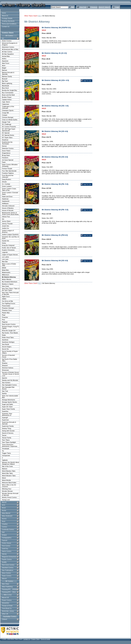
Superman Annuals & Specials (9, 423)
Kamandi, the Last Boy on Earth (10, 238)
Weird (4, 478)
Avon (4, 521)
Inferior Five (6, 217)
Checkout (94, 7)
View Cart (83, 7)
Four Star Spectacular (9, 171)
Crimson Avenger (8, 117)
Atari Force (6, 63)
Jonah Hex (6, 226)
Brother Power (7, 97)
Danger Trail (6, 122)
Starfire (4, 393)
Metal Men (5, 270)
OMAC (4, 299)
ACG (4, 505)
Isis (3, 219)
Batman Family (7, 76)
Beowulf (5, 79)
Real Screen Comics (9, 324)
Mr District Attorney (9, 277)
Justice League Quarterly (10, 234)
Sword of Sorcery (8, 433)
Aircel (4, 508)
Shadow (5, 363)
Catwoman (6, 104)
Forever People (7, 169)
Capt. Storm (6, 102)
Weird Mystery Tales (9, 471)
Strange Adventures (9, 400)
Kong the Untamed (8, 245)
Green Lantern (7, 186)
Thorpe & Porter (7, 606)
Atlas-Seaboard (7, 516)
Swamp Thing (6, 428)
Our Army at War (7, 301)
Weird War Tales (7, 473)
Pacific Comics (7, 559)
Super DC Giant (7, 407)
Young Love (6, 500)
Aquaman (5, 61)
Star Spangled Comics (9, 385)
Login (117, 7)
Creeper (5, 115)
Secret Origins (7, 347)
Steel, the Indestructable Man (10, 397)
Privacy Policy (35, 639)
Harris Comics (7, 551)
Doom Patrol (6, 151)
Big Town (5, 81)
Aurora (4, 519)
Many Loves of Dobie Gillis (9, 265)
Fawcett (5, 540)
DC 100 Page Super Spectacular (9, 130)
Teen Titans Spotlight (9, 442)
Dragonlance (6, 153)
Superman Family (8, 426)
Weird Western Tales (9, 476)
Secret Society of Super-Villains (10, 352)
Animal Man (6, 56)
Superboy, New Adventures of (7, 414)
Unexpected (6, 455)
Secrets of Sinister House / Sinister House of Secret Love (10, 374)
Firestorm (5, 158)
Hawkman (5, 199)
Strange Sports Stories (9, 402)
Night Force (6, 296)
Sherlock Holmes (8, 368)
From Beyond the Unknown (8, 176)
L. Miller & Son (7, 595)
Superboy (5, 411)
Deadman (5, 140)
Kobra (4, 243)
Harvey (4, 554)
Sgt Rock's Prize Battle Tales (10, 360)
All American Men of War (10, 49)
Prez (3, 320)
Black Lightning (7, 83)
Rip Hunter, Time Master (10, 333)
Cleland (4, 619)
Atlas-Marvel (6, 513)
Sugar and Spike (7, 404)
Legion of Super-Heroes (10, 255)
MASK (4, 268)
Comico (4, 527)
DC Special (6, 133)
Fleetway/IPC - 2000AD (10, 589)
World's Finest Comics (9, 497)
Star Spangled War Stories (8, 388)
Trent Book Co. (7, 608)
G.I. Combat (6, 184)
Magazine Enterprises (9, 557)
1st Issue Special (8, 160)
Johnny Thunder (7, 224)
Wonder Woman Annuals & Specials (10, 494)
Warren (4, 578)
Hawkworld (6, 201)
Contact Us (6, 27)
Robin (4, 335)
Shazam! (5, 365)
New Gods (5, 286)
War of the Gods (7, 466)
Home (4, 13)
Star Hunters (6, 383)
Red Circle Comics (8, 565)
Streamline (6, 603)
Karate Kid (5, 241)
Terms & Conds (45, 639)
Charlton (5, 524)
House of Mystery (8, 208)
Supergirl (5, 418)
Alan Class (6, 584)
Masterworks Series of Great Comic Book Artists (10, 214)
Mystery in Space (8, 284)
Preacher (5, 317)
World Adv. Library (8, 611)
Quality (4, 562)
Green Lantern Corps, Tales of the (9, 189)
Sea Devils (6, 344)
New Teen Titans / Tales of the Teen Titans (11, 289)
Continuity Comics (8, 529)
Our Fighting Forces (9, 303)
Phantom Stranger (8, 308)
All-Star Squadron (8, 54)
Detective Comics (8, 148)
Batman (4, 70)
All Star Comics (7, 52)
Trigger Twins (6, 453)
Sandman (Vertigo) (8, 342)
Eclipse (4, 535)
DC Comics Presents (9, 127)
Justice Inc (5, 228)
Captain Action (7, 100)
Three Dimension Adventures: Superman (10, 445)
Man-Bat (5, 262)
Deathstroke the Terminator (7, 143)
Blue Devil (5, 88)
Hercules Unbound (8, 206)
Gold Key (5, 549)
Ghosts (4, 182)
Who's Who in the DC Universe (9, 486)
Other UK (5, 614)
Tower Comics (7, 576)
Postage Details (7, 18)
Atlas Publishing (7, 587)
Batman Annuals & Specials (8, 73)
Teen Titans (6, 440)
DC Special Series (8, 135)
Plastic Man (6, 313)
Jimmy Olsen (6, 221)
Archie (4, 510)
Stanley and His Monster (10, 380)
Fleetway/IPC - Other (9, 592)
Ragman (5, 322)
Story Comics (6, 573)
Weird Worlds (6, 480)
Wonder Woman (7, 491)
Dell (3, 532)
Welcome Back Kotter (9, 483)
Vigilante (5, 460)
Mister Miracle (7, 279)
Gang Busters (6, 179)
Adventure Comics (8, 47)
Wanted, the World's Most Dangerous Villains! (10, 463)
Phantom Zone (7, 310)
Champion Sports (8, 110)
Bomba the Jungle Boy (9, 90)
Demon (4, 146)
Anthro (4, 59)
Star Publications (8, 570)
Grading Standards (8, 21)
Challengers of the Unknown (8, 107)
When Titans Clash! (31, 16)
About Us (5, 16)
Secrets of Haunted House (8, 356)
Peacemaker (6, 306)
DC (3, 38)
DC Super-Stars (7, 138)
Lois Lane (5, 259)
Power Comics (7, 600)
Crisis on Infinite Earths (10, 120)
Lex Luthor (5, 257)
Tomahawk (6, 449)
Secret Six (5, 349)
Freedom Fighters (8, 173)
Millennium (6, 275)
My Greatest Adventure (10, 282)
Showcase (5, 370)
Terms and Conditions (9, 24)
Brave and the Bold (8, 95)
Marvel (4, 502)
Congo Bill (5, 113)
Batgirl (4, 68)
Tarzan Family (7, 438)
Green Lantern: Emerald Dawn (10, 193)
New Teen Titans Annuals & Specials (10, 293)
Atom (4, 66)
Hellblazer (5, 203)
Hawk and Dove (7, 197)
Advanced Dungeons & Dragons (10, 44)
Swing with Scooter (8, 431)
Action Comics (7, 41)
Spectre (4, 378)
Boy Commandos (8, 93)
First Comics (6, 546)
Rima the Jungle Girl (9, 331)
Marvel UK (5, 597)
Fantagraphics (7, 538)
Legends (5, 252)
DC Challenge (7, 124)
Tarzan (4, 435)
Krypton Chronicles (8, 250)
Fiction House (6, 543)
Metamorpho (6, 272)
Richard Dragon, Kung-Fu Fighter (10, 327)
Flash (4, 162)
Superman (5, 420)
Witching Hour (7, 489)
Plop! (4, 315)
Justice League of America (8, 231)
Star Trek (5, 391)
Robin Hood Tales (8, 337)
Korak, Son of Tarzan (9, 248)
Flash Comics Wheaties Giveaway (10, 165)
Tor (3, 451)
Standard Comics (8, 568)
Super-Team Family (8, 409)
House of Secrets (8, 210)
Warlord (4, 469)
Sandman (5, 340)
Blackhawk (6, 86)
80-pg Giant (6, 155)
